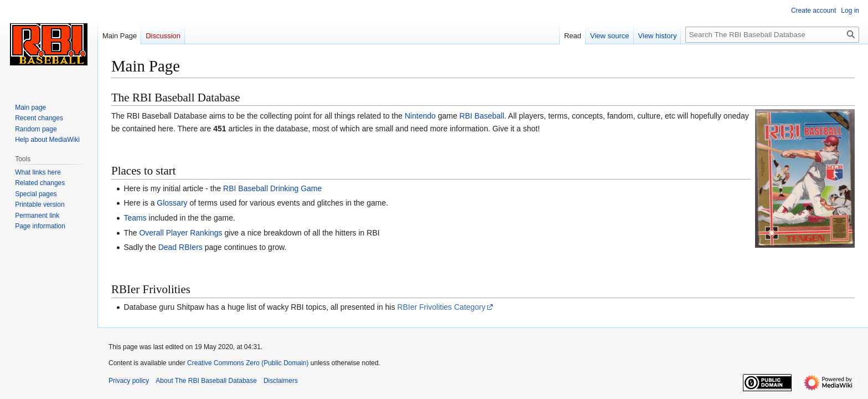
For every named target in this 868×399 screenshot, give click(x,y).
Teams (135, 218)
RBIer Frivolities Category (442, 307)
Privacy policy (129, 381)
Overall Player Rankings (180, 233)
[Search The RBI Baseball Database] (772, 35)
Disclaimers (281, 381)
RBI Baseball (482, 116)
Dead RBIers (180, 247)
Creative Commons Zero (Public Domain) (248, 363)
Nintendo (420, 116)
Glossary (172, 203)
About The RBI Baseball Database (206, 381)
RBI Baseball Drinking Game (272, 188)
